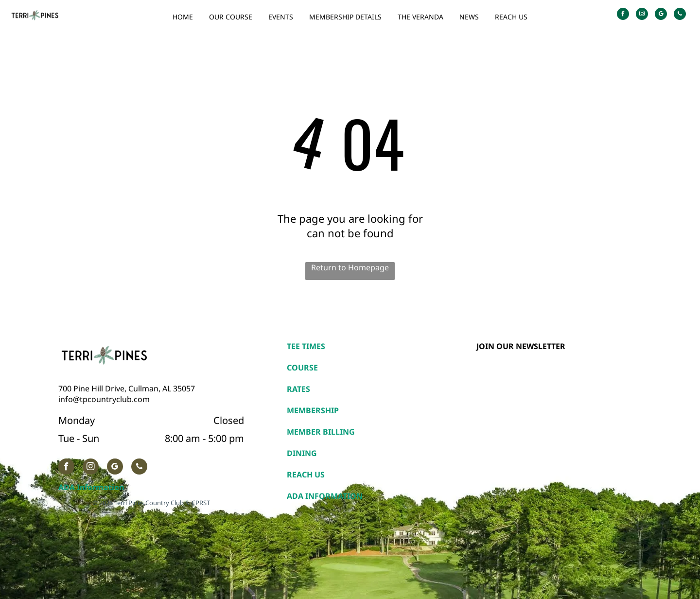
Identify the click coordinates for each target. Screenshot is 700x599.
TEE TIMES (306, 346)
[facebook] (623, 15)
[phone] (680, 15)
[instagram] (642, 15)
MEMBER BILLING (321, 432)
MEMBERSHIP (313, 410)
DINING (302, 453)
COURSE (302, 368)
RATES (298, 389)
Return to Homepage (350, 267)
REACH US (306, 475)
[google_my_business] (661, 15)
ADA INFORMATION (325, 496)
